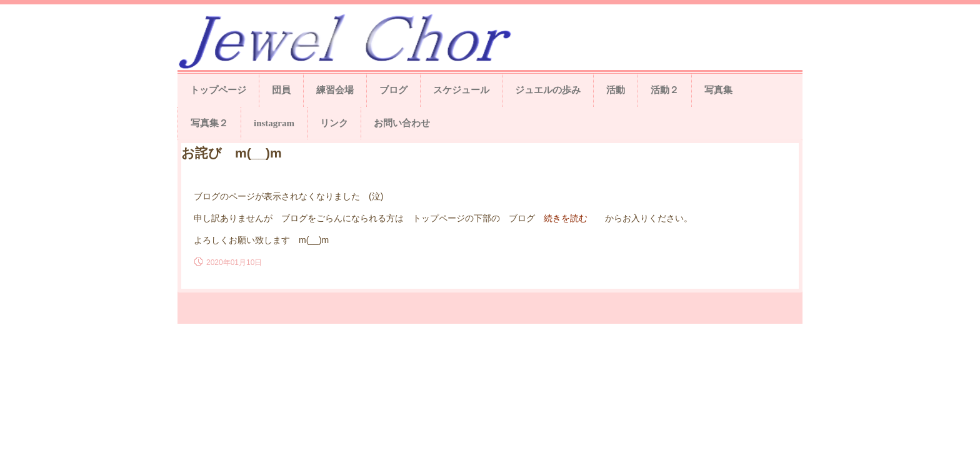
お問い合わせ (402, 123)
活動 (616, 90)
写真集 (718, 90)
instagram (274, 123)
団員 (281, 90)
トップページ (218, 90)
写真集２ (209, 123)
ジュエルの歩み (548, 90)
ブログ (393, 90)
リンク (334, 123)
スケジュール (461, 90)
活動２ (665, 90)
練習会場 (335, 90)
